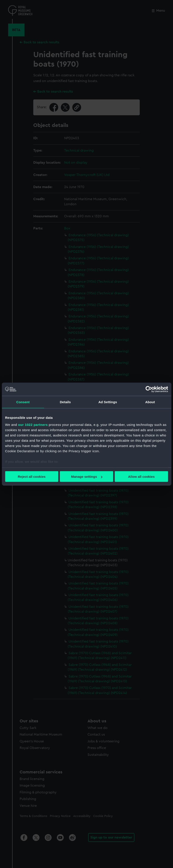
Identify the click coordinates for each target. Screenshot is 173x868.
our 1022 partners (33, 424)
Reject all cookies (32, 477)
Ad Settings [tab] (108, 402)
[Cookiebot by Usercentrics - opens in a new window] (149, 389)
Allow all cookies (141, 477)
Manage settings (87, 477)
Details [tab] (65, 402)
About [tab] (150, 402)
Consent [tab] (23, 402)
